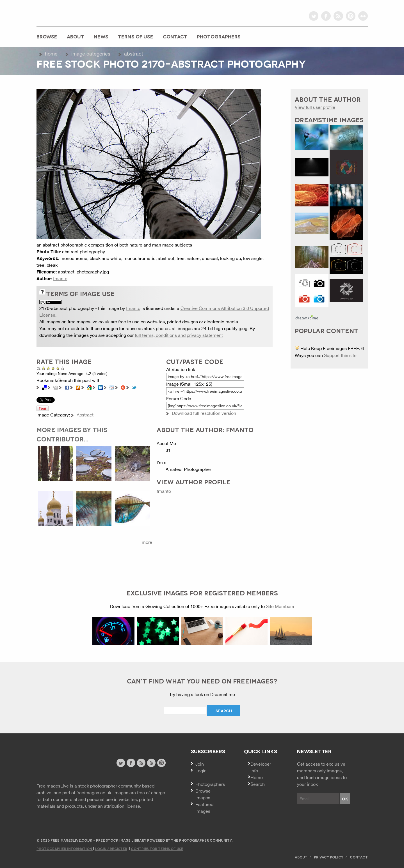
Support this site (340, 355)
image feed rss (151, 763)
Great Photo (58, 368)
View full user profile (315, 107)
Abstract (134, 54)
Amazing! (61, 368)
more (147, 542)
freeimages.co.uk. (94, 793)
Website (67, 764)
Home (51, 54)
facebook (326, 16)
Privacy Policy (329, 857)
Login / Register (111, 849)
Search (258, 784)
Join (200, 764)
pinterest (351, 16)
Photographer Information (65, 849)
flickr (363, 16)
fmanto (60, 278)
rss (338, 16)
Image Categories (91, 54)
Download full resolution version (204, 413)
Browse (47, 36)
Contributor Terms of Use (157, 849)
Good (53, 368)
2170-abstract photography (67, 308)
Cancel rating (39, 368)
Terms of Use (136, 36)
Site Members (280, 606)
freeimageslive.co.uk (68, 13)
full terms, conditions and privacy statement (179, 335)
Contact (175, 36)
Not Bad (48, 368)
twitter (314, 16)
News (101, 36)
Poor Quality (44, 368)
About (76, 36)
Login (201, 771)
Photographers (219, 36)
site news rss (141, 763)
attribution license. (123, 806)
